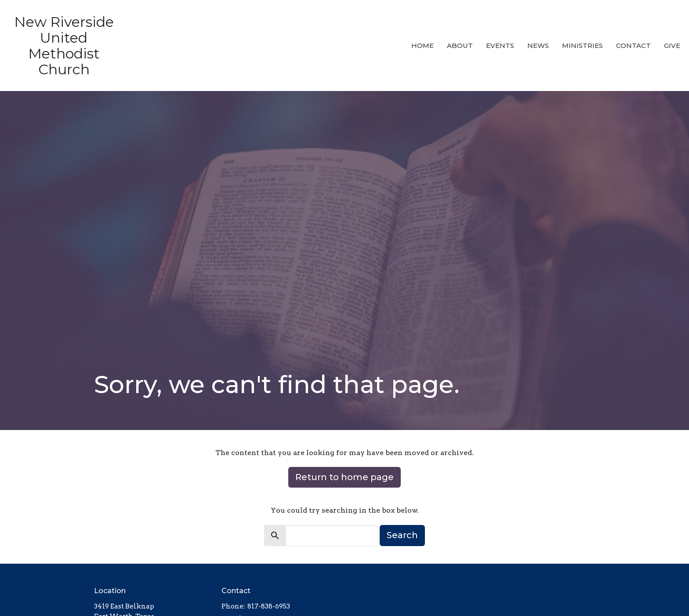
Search (402, 535)
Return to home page (344, 477)
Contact (633, 46)
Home (422, 46)
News (538, 46)
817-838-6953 (269, 606)
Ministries (582, 46)
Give (672, 46)
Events (500, 46)
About (460, 46)
